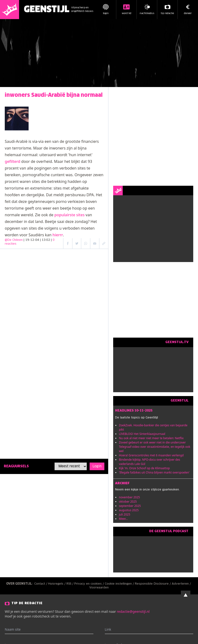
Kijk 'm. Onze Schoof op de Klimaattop (144, 468)
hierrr (58, 235)
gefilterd (13, 161)
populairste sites (69, 215)
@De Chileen (14, 240)
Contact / (41, 584)
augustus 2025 (129, 510)
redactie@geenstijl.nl (133, 611)
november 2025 (129, 497)
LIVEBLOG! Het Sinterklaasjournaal (142, 434)
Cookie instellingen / (120, 584)
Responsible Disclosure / (153, 584)
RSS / (70, 584)
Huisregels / (57, 584)
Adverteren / (182, 584)
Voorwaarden (99, 588)
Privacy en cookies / (90, 584)
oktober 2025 (128, 502)
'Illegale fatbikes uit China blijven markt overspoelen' (154, 472)
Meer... (123, 519)
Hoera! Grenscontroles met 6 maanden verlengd (151, 455)
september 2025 (130, 506)
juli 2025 (124, 514)
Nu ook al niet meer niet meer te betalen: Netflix (151, 438)
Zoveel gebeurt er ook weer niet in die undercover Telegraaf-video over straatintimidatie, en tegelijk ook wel (155, 447)
